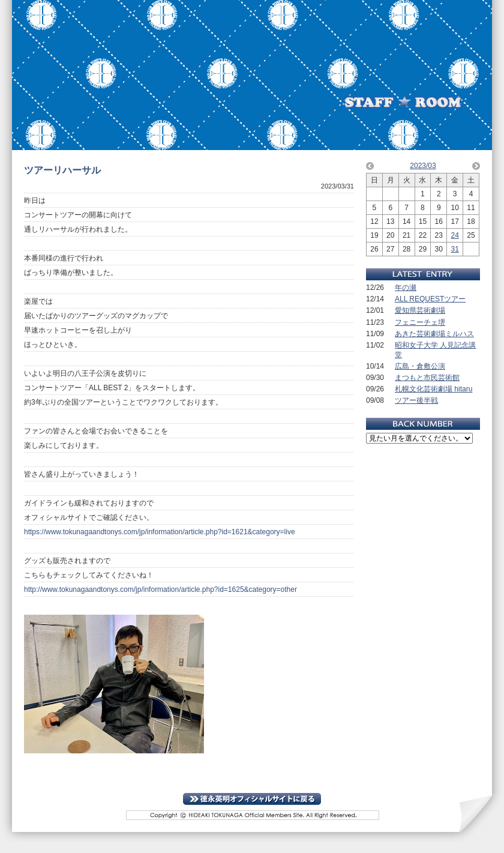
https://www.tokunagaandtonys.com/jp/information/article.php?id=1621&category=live (160, 532)
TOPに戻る (252, 799)
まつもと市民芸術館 (427, 378)
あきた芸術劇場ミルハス (434, 334)
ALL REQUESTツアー (430, 299)
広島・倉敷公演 (420, 366)
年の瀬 (406, 288)
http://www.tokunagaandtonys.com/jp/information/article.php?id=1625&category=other (160, 589)
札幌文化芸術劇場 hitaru (433, 389)
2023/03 (423, 166)
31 (454, 249)
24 (454, 235)
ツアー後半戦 (416, 400)
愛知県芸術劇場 (420, 310)
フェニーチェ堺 (420, 322)
